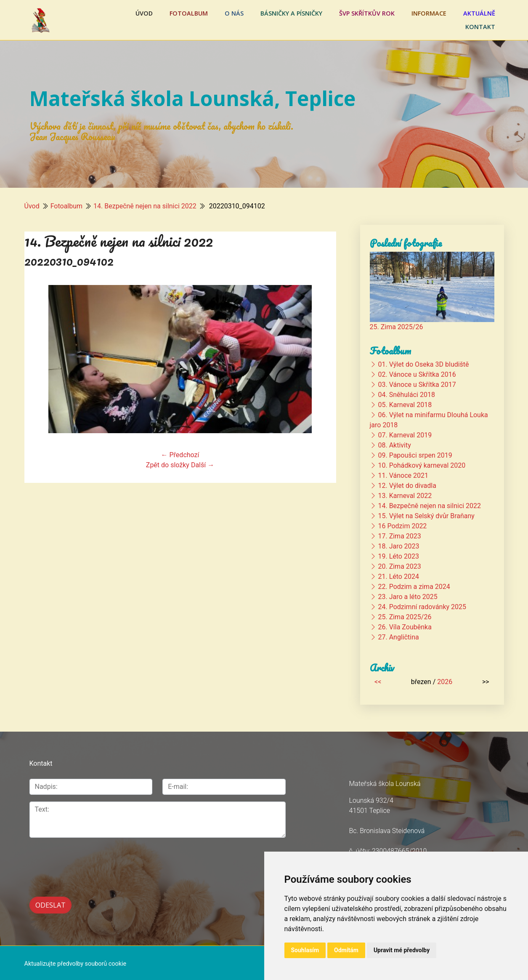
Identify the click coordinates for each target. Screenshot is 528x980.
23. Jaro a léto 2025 (407, 597)
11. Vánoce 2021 (403, 475)
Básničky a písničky (291, 13)
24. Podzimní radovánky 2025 (422, 607)
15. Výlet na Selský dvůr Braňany (426, 516)
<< (378, 682)
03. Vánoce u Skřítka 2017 (417, 385)
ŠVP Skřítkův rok (367, 13)
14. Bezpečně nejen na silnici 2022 (145, 206)
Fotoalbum (189, 13)
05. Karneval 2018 (405, 405)
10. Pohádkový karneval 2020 (422, 465)
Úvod (144, 13)
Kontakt (480, 27)
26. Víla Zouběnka (405, 627)
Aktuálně (479, 13)
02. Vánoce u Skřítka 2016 (417, 374)
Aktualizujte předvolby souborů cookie (76, 962)
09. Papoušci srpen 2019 (415, 455)
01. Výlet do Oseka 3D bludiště (423, 364)
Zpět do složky (168, 465)
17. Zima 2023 (399, 536)
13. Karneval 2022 (405, 496)
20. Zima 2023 (399, 566)
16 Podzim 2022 (402, 526)
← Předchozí (180, 455)
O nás (234, 13)
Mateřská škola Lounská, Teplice (192, 98)
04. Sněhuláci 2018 (406, 395)
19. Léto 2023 (398, 556)
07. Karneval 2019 (405, 435)
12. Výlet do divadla (407, 486)
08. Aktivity (394, 445)
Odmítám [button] (346, 950)
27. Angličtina (398, 637)
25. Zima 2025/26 (397, 327)
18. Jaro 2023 (398, 546)
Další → (203, 465)
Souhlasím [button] (305, 950)
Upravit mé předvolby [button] (402, 950)
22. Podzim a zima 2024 (414, 587)
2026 (445, 682)
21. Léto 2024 (398, 577)
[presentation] (93, 863)
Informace (429, 13)
